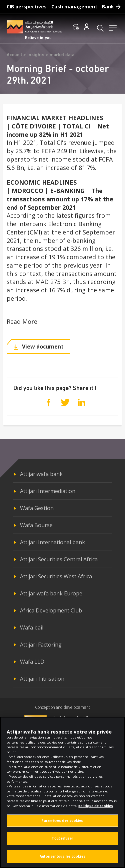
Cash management (74, 7)
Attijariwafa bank (41, 474)
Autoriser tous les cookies (62, 860)
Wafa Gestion (37, 508)
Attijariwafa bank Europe (51, 593)
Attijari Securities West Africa (56, 576)
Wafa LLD (32, 662)
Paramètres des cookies (62, 825)
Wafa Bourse (36, 525)
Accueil (14, 55)
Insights (36, 55)
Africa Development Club (51, 610)
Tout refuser (62, 842)
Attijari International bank (52, 542)
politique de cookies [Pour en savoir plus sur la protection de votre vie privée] (96, 810)
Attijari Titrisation (42, 679)
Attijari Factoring (41, 645)
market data (62, 55)
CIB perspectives (27, 7)
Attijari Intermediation (48, 491)
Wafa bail (32, 628)
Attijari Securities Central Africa (59, 559)
